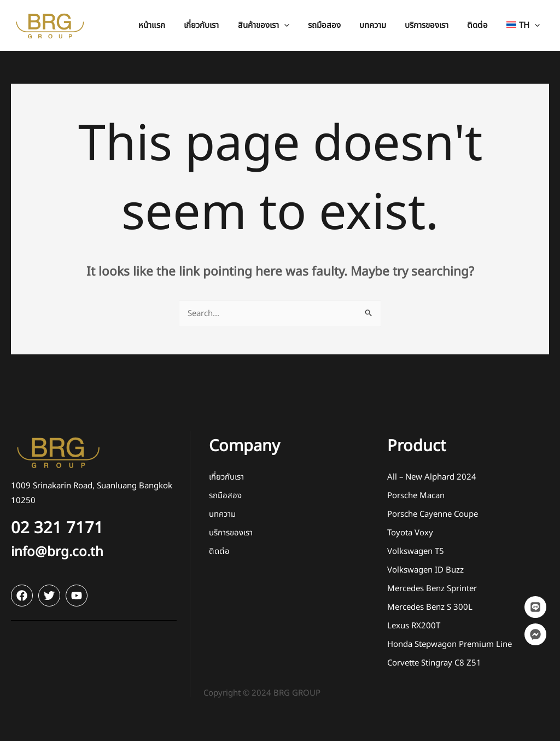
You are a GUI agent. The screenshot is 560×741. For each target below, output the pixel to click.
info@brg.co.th (57, 552)
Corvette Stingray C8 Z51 (434, 663)
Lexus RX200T (414, 626)
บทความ (222, 514)
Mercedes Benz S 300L (430, 607)
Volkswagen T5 (416, 552)
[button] (276, 25)
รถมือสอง (225, 496)
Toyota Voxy (410, 533)
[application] (297, 25)
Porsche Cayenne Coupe (433, 514)
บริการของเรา (231, 533)
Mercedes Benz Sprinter (432, 589)
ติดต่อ (219, 552)
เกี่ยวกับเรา (226, 477)
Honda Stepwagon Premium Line (450, 644)
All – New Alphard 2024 (432, 477)
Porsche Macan (416, 496)
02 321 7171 (57, 528)
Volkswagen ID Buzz (425, 570)
